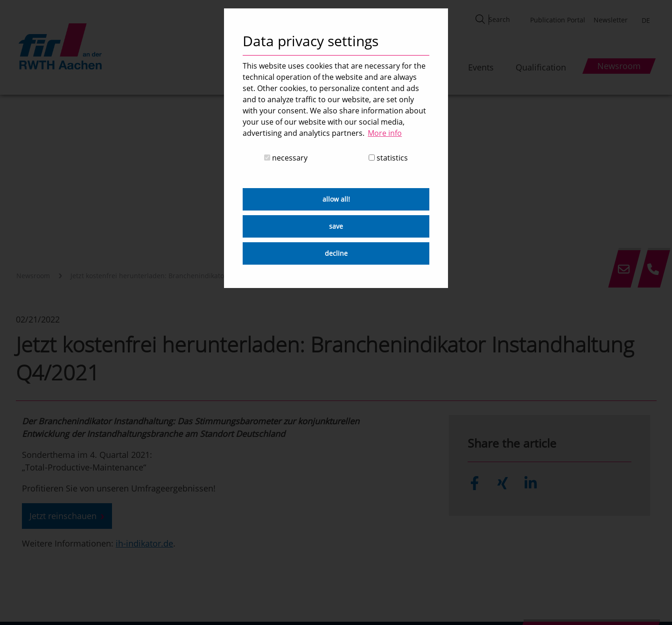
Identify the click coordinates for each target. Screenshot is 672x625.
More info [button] (385, 133)
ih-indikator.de (144, 543)
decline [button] (336, 253)
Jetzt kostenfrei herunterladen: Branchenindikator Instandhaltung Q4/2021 (188, 276)
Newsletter (611, 20)
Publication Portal (558, 20)
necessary (286, 158)
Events (481, 67)
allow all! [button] (336, 199)
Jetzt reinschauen (63, 516)
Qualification (541, 67)
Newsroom (33, 276)
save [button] (336, 226)
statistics (388, 158)
